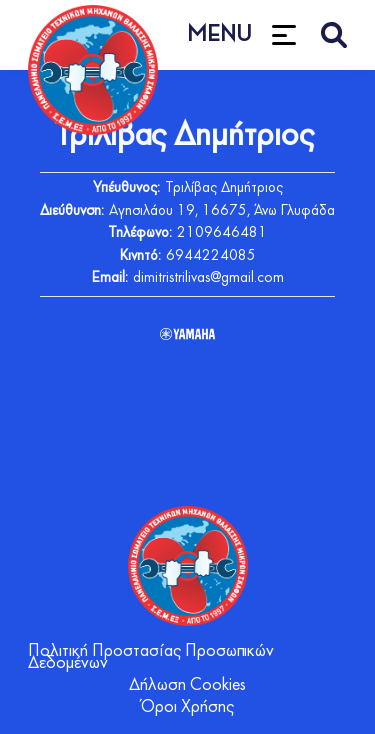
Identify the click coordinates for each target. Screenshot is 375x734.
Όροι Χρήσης (187, 707)
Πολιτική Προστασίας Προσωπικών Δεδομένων (151, 657)
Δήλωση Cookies (187, 685)
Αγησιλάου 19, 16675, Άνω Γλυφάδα (222, 211)
